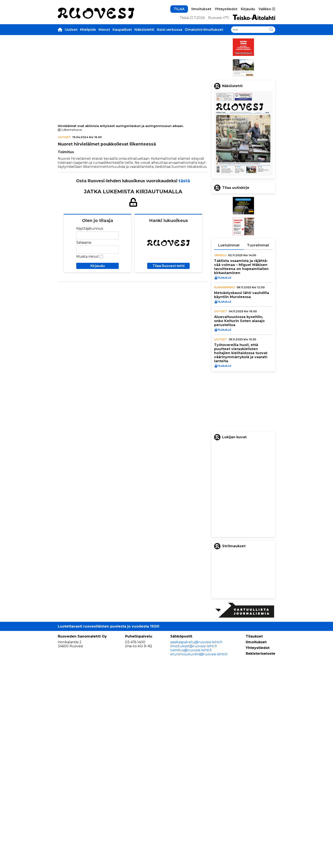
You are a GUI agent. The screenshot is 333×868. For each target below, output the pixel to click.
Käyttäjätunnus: (90, 292)
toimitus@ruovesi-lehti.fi (191, 852)
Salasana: (84, 306)
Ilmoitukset (201, 73)
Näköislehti (144, 93)
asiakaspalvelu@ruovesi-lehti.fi (196, 844)
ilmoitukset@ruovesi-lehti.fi (194, 848)
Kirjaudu (248, 73)
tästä (184, 244)
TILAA (179, 73)
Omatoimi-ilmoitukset (204, 93)
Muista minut (87, 320)
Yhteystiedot (226, 73)
